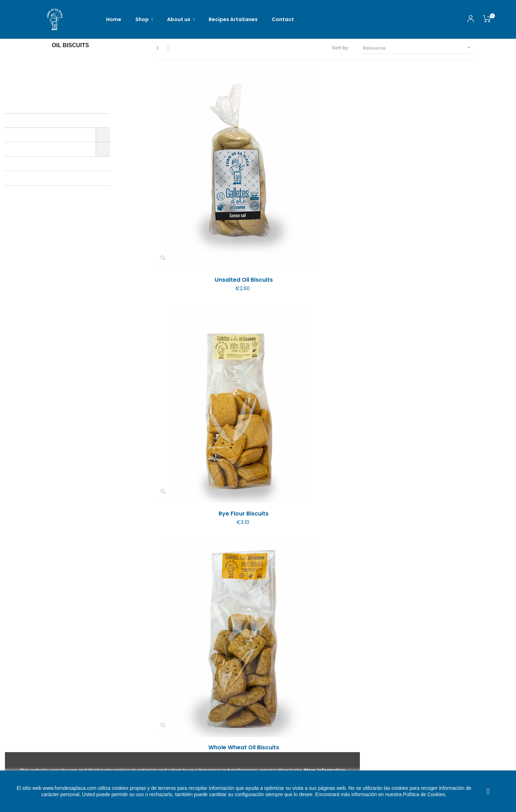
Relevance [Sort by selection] (419, 67)
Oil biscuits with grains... (426, 502)
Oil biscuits (70, 65)
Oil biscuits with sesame (314, 356)
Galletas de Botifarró (314, 502)
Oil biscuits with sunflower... (426, 356)
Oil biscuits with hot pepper (202, 356)
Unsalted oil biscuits (202, 211)
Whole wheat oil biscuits (426, 211)
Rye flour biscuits (314, 211)
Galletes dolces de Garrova (426, 648)
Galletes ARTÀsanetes (202, 648)
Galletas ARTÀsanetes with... (314, 648)
